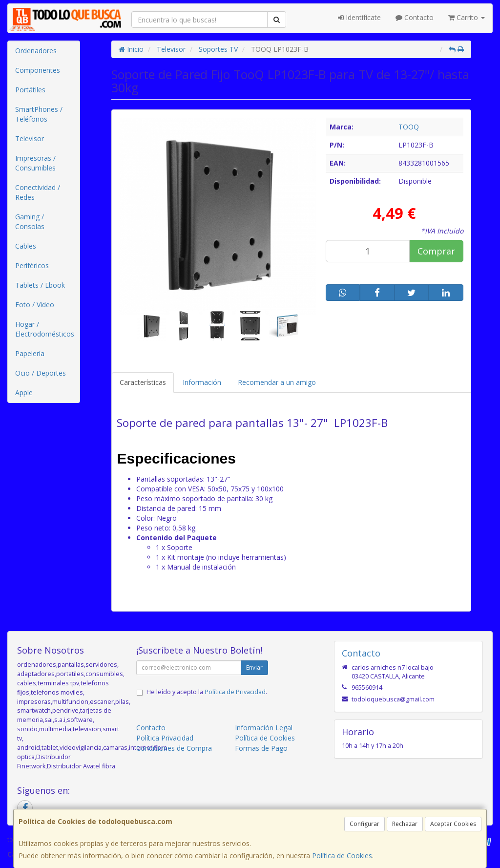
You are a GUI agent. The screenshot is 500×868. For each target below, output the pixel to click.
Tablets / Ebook (40, 285)
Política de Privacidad (235, 692)
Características (143, 382)
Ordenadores (36, 51)
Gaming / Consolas (30, 222)
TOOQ (409, 127)
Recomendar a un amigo (277, 382)
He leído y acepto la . (207, 692)
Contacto (415, 17)
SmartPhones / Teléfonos (39, 114)
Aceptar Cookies (453, 824)
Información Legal (264, 728)
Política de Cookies (342, 856)
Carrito (467, 17)
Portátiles (30, 90)
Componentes (38, 70)
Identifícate (359, 17)
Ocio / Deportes (41, 373)
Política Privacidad (165, 738)
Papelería (30, 353)
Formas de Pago (261, 748)
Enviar (254, 667)
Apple (24, 392)
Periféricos (32, 265)
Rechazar (405, 824)
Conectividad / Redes (38, 192)
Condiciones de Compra (174, 748)
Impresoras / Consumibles (35, 163)
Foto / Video (35, 305)
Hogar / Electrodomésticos (45, 329)
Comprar (436, 251)
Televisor (30, 138)
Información (202, 382)
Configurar (365, 824)
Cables (26, 246)
